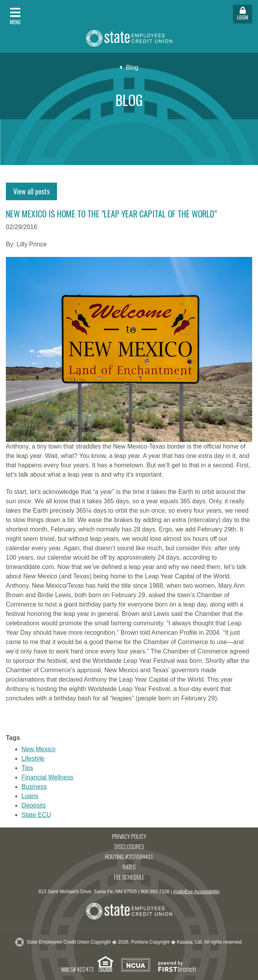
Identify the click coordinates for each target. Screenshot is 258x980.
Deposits (34, 805)
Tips (27, 768)
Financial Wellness (47, 777)
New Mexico (38, 749)
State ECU (36, 815)
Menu (15, 16)
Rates (129, 867)
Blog (132, 67)
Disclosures (129, 846)
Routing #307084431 (129, 856)
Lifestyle (33, 758)
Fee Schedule (129, 877)
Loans (30, 796)
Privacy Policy (129, 836)
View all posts (31, 191)
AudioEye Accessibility (196, 892)
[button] (65, 14)
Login (243, 14)
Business (34, 787)
